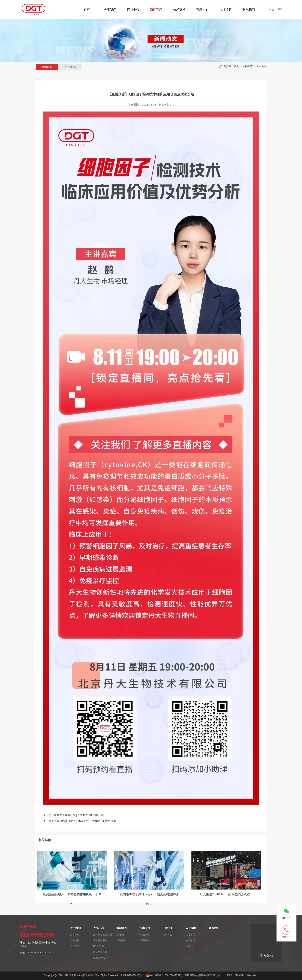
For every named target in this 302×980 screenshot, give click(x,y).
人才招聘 (226, 10)
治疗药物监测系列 (102, 935)
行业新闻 (71, 67)
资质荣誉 (75, 946)
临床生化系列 (100, 952)
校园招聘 (190, 940)
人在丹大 (190, 946)
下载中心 (202, 10)
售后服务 (144, 940)
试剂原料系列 (100, 958)
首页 (87, 10)
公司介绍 (75, 935)
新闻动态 (156, 10)
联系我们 (249, 10)
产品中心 (133, 10)
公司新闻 (47, 67)
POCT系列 (99, 946)
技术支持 (179, 10)
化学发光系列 (100, 940)
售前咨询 (144, 935)
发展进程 (75, 940)
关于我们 (110, 10)
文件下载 (167, 935)
